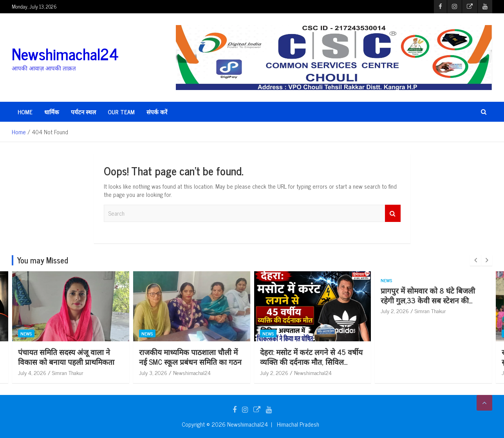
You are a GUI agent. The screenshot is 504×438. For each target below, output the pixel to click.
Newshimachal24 (65, 54)
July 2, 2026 (288, 372)
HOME (25, 112)
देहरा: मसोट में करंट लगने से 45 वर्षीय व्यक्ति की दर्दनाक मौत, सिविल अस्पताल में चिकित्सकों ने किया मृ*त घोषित (325, 366)
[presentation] (475, 260)
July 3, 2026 (167, 372)
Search (393, 214)
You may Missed (43, 260)
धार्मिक (52, 112)
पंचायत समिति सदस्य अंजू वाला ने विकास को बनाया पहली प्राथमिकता (80, 357)
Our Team (121, 112)
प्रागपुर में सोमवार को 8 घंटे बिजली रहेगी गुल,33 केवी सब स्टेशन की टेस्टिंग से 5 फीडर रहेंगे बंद (442, 300)
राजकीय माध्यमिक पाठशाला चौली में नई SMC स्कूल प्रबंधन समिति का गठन (204, 357)
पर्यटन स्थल (83, 112)
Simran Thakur (81, 372)
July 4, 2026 (46, 372)
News (40, 333)
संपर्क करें (157, 112)
